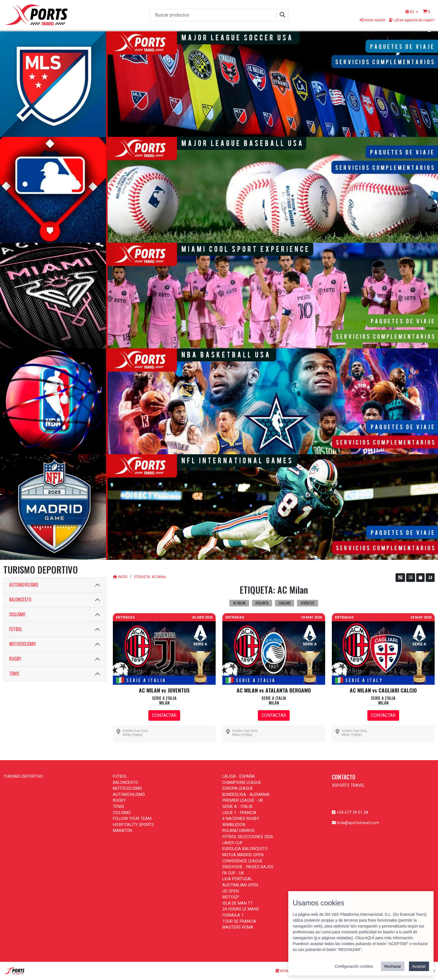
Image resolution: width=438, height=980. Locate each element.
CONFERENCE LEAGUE (242, 861)
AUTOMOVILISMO (24, 585)
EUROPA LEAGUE (238, 788)
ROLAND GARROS (239, 831)
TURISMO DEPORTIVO (23, 776)
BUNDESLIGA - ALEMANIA (246, 795)
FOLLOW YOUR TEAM (132, 819)
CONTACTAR (164, 715)
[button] (427, 11)
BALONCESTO (20, 600)
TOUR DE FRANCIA (239, 921)
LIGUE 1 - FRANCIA (239, 813)
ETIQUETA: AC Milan (150, 577)
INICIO (123, 577)
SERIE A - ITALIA (237, 807)
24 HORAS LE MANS (241, 909)
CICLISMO (17, 614)
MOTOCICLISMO (22, 644)
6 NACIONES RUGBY (241, 819)
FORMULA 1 (233, 915)
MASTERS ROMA (238, 927)
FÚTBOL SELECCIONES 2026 (248, 837)
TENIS (14, 674)
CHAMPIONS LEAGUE (242, 783)
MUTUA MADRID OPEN (243, 855)
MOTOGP (231, 897)
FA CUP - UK (233, 873)
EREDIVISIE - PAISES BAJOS (248, 867)
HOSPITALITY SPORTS (133, 825)
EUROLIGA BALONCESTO (245, 849)
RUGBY (15, 659)
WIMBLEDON (234, 825)
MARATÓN (122, 831)
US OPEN (231, 891)
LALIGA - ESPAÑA (239, 776)
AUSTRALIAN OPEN (240, 885)
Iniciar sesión (372, 20)
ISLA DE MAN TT (238, 903)
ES (410, 12)
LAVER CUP (233, 843)
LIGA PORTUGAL (237, 879)
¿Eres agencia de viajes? (412, 20)
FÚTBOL (16, 629)
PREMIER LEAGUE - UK (243, 801)
